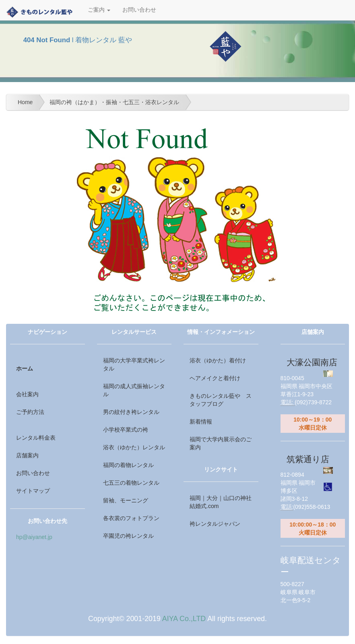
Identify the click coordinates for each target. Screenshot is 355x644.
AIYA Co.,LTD (184, 619)
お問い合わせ (139, 10)
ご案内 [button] (99, 10)
